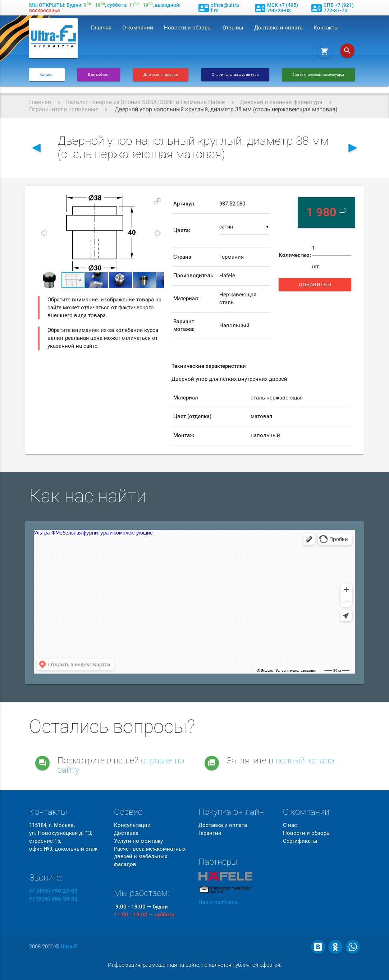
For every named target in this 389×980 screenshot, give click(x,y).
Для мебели (99, 75)
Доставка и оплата (278, 28)
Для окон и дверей (161, 75)
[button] (157, 201)
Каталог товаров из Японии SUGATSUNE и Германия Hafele (145, 102)
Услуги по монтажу (138, 841)
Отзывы (233, 28)
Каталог (47, 75)
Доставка (126, 833)
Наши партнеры (219, 903)
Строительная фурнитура (235, 75)
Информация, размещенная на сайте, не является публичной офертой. (195, 965)
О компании (138, 28)
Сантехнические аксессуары (318, 75)
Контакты (326, 28)
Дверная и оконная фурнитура (281, 102)
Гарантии (210, 833)
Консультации (132, 825)
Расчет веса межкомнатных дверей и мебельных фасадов (150, 857)
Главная (101, 28)
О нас (290, 825)
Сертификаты (300, 841)
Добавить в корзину (318, 286)
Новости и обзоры (188, 28)
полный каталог (306, 761)
